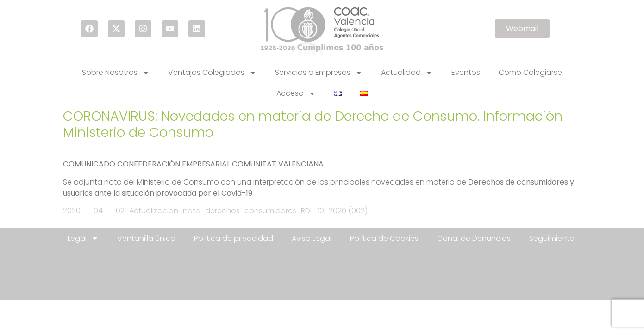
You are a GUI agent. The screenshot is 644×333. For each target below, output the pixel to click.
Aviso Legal (312, 238)
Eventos (466, 72)
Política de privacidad (234, 238)
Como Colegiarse (530, 72)
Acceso (296, 93)
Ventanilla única (146, 238)
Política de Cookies (384, 238)
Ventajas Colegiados (212, 73)
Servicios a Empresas (319, 73)
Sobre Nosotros (116, 73)
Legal (83, 238)
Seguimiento (552, 238)
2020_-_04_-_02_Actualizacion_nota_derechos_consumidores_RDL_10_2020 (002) (215, 211)
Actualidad (407, 73)
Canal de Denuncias (474, 238)
